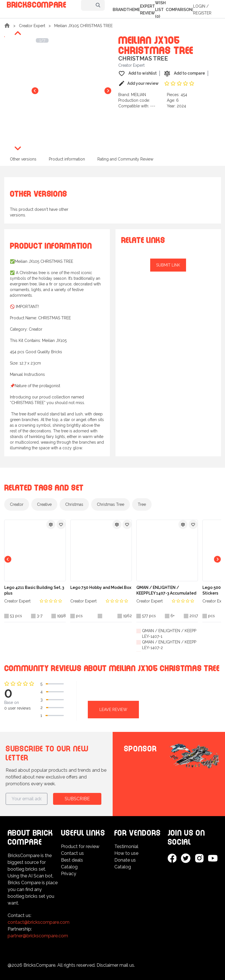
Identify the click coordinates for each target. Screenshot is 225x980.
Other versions (23, 159)
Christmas (74, 504)
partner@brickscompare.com (38, 936)
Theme (133, 10)
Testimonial (126, 846)
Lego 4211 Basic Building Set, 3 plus (34, 590)
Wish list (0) (160, 10)
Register (202, 13)
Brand (120, 10)
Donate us (125, 860)
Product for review (80, 846)
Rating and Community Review (125, 159)
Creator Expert (32, 26)
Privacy (69, 874)
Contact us (72, 853)
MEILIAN (138, 95)
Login (199, 6)
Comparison (179, 10)
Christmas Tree (111, 504)
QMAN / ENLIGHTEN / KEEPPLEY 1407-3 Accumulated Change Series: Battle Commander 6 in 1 (166, 591)
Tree (142, 504)
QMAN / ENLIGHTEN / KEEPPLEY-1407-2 (169, 645)
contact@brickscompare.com (39, 922)
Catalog (69, 867)
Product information (67, 159)
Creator (17, 504)
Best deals (72, 860)
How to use (126, 853)
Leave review (113, 710)
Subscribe (77, 799)
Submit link (168, 265)
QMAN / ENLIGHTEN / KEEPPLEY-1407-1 (169, 634)
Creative (44, 504)
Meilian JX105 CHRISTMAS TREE (83, 26)
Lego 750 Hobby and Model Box (101, 587)
